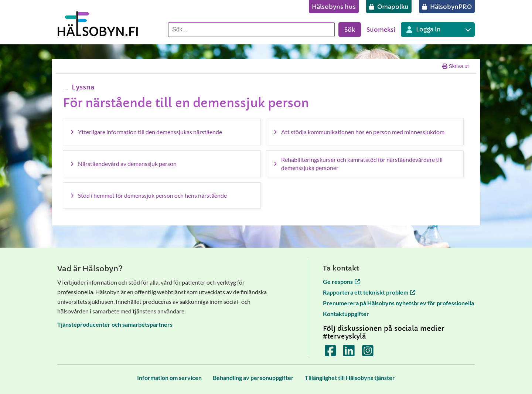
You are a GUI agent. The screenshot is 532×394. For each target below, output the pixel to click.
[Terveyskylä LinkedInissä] (349, 353)
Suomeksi (381, 30)
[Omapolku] (389, 7)
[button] (82, 87)
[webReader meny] (65, 89)
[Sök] (251, 30)
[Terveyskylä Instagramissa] (368, 353)
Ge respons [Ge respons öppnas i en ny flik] (341, 281)
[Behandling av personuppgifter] (253, 378)
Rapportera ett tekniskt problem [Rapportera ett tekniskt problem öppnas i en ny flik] (369, 292)
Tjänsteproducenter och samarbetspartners (115, 324)
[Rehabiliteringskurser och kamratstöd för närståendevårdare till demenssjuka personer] (365, 164)
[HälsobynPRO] (447, 7)
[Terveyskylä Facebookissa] (330, 353)
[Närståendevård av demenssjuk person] (162, 164)
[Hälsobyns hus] (334, 7)
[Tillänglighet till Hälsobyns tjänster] (350, 378)
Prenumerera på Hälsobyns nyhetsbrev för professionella (398, 303)
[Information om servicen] (169, 378)
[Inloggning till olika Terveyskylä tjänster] (438, 30)
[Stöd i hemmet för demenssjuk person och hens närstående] (162, 196)
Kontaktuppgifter (346, 314)
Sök (350, 30)
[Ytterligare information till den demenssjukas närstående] (162, 132)
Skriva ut (456, 66)
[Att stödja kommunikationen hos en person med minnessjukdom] (365, 132)
